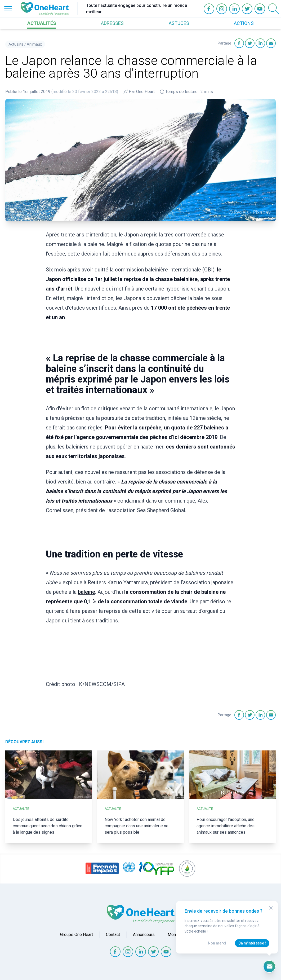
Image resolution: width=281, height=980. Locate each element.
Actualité (16, 44)
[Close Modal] (271, 908)
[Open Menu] (8, 9)
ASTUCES (179, 23)
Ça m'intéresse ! (252, 943)
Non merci (217, 943)
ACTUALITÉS (42, 23)
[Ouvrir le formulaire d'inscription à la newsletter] (269, 966)
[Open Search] (274, 9)
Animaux (34, 44)
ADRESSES (112, 23)
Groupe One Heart (77, 935)
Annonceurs (144, 935)
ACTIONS (244, 23)
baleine (86, 592)
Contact (113, 935)
